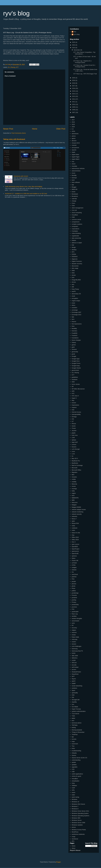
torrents (74, 739)
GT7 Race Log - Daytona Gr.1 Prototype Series (82, 62)
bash (73, 180)
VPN (73, 790)
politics (74, 591)
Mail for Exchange (77, 465)
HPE (73, 391)
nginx (73, 521)
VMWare (74, 786)
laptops (74, 440)
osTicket (74, 563)
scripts (74, 660)
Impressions (75, 405)
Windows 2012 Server (78, 804)
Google (74, 356)
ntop (73, 535)
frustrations (75, 338)
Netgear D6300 (76, 507)
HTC (73, 393)
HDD (73, 382)
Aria (73, 162)
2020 (74, 78)
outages (74, 567)
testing (74, 727)
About (73, 848)
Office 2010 (75, 537)
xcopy (73, 837)
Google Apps (76, 359)
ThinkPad (75, 734)
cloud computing (77, 213)
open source (75, 544)
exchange (75, 310)
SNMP (74, 683)
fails (73, 317)
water (73, 795)
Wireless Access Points (79, 830)
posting (74, 600)
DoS (73, 277)
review (74, 635)
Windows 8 (75, 809)
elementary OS (76, 294)
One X (74, 542)
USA (73, 769)
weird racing (75, 797)
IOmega (74, 417)
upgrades (74, 767)
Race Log (75, 614)
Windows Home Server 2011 (80, 811)
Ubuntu (74, 755)
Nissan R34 (75, 523)
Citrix (73, 206)
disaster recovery (77, 264)
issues (74, 426)
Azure (73, 173)
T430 (73, 716)
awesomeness (76, 171)
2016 (74, 88)
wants (73, 792)
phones (74, 584)
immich (74, 403)
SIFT (73, 676)
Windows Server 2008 (78, 823)
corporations (75, 229)
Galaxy (74, 342)
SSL (73, 697)
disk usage (75, 268)
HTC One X (75, 396)
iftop (73, 400)
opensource (75, 551)
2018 (74, 83)
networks (74, 516)
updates (74, 765)
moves (74, 486)
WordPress (75, 832)
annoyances (75, 148)
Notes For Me (76, 533)
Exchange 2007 (76, 312)
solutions (74, 688)
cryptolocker (75, 236)
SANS (73, 653)
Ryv (75, 32)
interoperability (76, 414)
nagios (74, 493)
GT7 (17, 67)
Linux (73, 451)
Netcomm (75, 502)
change (74, 201)
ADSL (73, 131)
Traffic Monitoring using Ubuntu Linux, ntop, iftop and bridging (23, 187)
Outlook (74, 570)
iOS (73, 419)
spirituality (75, 693)
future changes (76, 340)
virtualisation (75, 781)
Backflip (74, 175)
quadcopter (75, 612)
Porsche (74, 595)
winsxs (74, 827)
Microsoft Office (76, 470)
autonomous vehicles (78, 168)
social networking (77, 686)
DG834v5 (75, 257)
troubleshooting (76, 751)
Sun (73, 704)
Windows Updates (77, 825)
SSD (73, 695)
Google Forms (76, 363)
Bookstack (75, 194)
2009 (74, 107)
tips (73, 737)
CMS (73, 217)
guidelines (75, 377)
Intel (73, 410)
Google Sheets (76, 368)
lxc (72, 456)
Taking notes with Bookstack (14, 139)
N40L (73, 491)
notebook (74, 528)
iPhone (74, 424)
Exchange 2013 (76, 315)
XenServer (75, 839)
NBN (73, 500)
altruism (74, 141)
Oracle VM (75, 561)
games (74, 345)
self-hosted (75, 667)
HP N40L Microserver (78, 389)
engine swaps (76, 301)
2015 (74, 91)
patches (74, 577)
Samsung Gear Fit (77, 651)
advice (74, 136)
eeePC (74, 291)
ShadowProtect (76, 672)
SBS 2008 (75, 656)
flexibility (74, 328)
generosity (75, 352)
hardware (74, 380)
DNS (73, 273)
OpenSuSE (75, 553)
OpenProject (75, 549)
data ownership (76, 238)
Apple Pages (76, 157)
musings (74, 489)
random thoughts (77, 618)
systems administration (79, 711)
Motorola (74, 484)
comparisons (76, 222)
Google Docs (76, 361)
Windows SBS (76, 818)
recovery (74, 628)
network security (77, 514)
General (74, 349)
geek (73, 347)
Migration (74, 472)
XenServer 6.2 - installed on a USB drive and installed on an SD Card (26, 194)
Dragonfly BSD (76, 280)
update (74, 762)
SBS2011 (75, 658)
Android (74, 145)
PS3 (73, 609)
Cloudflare (75, 215)
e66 (73, 287)
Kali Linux (75, 435)
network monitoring (77, 512)
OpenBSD (75, 547)
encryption (75, 298)
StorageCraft (76, 700)
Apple (73, 152)
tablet (73, 718)
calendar (74, 199)
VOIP (73, 788)
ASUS (73, 164)
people (74, 581)
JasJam (74, 431)
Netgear (74, 505)
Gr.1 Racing (12, 67)
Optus (73, 558)
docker (74, 275)
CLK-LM (74, 210)
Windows (74, 799)
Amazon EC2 (76, 143)
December (77, 50)
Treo (73, 746)
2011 (74, 102)
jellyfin (74, 433)
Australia (74, 166)
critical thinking (76, 233)
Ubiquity (74, 753)
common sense (76, 219)
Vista (73, 783)
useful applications (77, 774)
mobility (74, 482)
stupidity (74, 702)
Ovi (73, 572)
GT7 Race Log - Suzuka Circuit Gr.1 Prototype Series (84, 66)
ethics (73, 305)
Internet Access (76, 412)
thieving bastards (77, 730)
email (73, 296)
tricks (73, 748)
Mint (73, 475)
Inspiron (74, 407)
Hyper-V (74, 398)
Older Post (61, 129)
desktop (74, 250)
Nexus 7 (74, 519)
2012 (74, 99)
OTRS (74, 565)
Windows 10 (75, 802)
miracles (74, 477)
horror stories (76, 384)
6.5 (73, 129)
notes (73, 530)
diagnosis (75, 259)
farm (73, 319)
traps (73, 741)
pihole (73, 586)
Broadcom (75, 196)
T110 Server (75, 714)
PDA (73, 579)
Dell (73, 245)
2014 (74, 94)
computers (75, 226)
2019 (74, 80)
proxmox (74, 607)
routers (74, 642)
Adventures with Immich (21, 176)
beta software (76, 182)
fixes (73, 326)
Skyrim (74, 679)
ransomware (75, 621)
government (75, 370)
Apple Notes (75, 155)
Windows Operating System (80, 813)
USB (73, 772)
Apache (74, 150)
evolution (74, 308)
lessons (74, 447)
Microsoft (74, 468)
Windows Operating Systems (80, 816)
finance (74, 322)
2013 (74, 96)
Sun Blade (75, 707)
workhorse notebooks (78, 834)
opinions (74, 556)
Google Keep (76, 366)
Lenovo (74, 444)
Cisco (73, 203)
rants (73, 623)
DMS (73, 271)
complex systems (77, 224)
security (74, 665)
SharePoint (75, 674)
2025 (74, 42)
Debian (74, 240)
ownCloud (75, 574)
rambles (74, 616)
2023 (74, 48)
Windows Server (77, 820)
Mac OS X (75, 458)
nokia (73, 526)
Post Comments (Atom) (19, 133)
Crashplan (75, 231)
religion (74, 630)
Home (35, 129)
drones (74, 282)
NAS (73, 496)
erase (73, 303)
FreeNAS (74, 336)
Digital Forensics (77, 261)
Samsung (75, 649)
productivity (75, 605)
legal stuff (75, 442)
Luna (73, 454)
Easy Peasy (75, 289)
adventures (75, 134)
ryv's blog (16, 13)
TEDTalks (75, 725)
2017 (74, 86)
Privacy (74, 602)
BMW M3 (74, 189)
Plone (73, 588)
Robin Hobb (75, 637)
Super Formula (76, 709)
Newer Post (8, 129)
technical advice (77, 723)
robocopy (74, 639)
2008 (74, 110)
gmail (73, 354)
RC (73, 625)
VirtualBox (75, 779)
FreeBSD (74, 333)
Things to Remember (78, 732)
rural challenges (76, 646)
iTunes (74, 428)
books (73, 192)
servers (74, 670)
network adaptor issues (79, 509)
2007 (74, 112)
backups (74, 178)
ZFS (73, 841)
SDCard (74, 663)
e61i (73, 284)
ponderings (75, 593)
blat (73, 185)
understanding (76, 760)
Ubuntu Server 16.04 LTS (79, 758)
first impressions (77, 324)
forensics (74, 331)
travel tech (75, 744)
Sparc (73, 690)
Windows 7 (75, 806)
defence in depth (77, 243)
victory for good (76, 776)
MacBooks (75, 463)
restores (74, 632)
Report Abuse (75, 850)
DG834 (74, 254)
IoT (73, 421)
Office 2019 (75, 540)
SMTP (74, 681)
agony (73, 138)
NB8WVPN (75, 498)
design (74, 247)
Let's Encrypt (76, 449)
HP (73, 387)
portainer (74, 598)
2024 (74, 45)
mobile (74, 479)
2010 (74, 104)
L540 (73, 438)
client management (77, 208)
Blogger (74, 187)
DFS (73, 252)
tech (73, 721)
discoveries (75, 266)
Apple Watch (75, 159)
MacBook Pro (76, 461)
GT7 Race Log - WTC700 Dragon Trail (85, 74)
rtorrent (74, 644)
